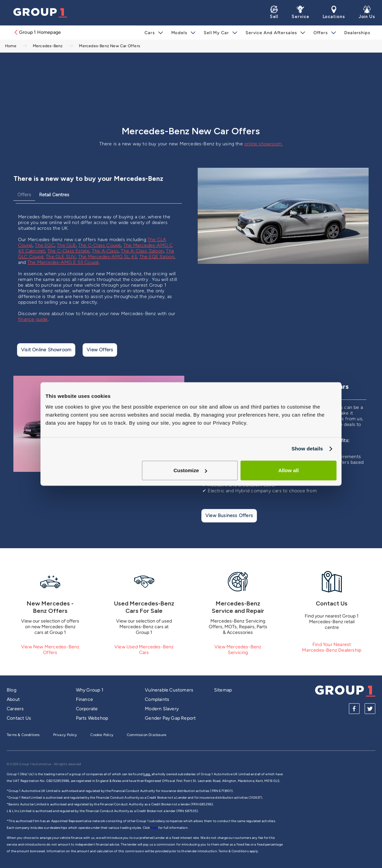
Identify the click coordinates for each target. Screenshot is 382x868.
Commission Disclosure (147, 735)
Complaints (157, 699)
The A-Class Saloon (142, 251)
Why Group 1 (90, 690)
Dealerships (357, 33)
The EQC (44, 245)
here (155, 828)
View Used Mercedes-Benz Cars (144, 650)
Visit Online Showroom (46, 350)
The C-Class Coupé (100, 245)
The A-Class (105, 251)
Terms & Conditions (23, 735)
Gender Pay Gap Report (170, 718)
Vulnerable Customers (169, 690)
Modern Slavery (162, 709)
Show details (307, 449)
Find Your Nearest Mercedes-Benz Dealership (332, 647)
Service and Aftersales (271, 33)
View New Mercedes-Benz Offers (50, 650)
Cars (150, 33)
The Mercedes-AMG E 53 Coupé (63, 262)
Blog (12, 690)
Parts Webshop (92, 718)
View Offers (100, 350)
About (13, 699)
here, (147, 774)
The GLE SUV (61, 257)
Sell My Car (216, 33)
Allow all (289, 470)
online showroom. (263, 144)
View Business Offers (229, 516)
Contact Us (19, 718)
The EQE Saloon (157, 257)
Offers (321, 33)
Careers (15, 709)
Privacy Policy (65, 735)
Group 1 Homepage (37, 32)
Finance (84, 699)
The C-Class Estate (69, 251)
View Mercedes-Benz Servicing (238, 650)
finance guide (33, 319)
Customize (190, 470)
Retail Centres (54, 195)
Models (179, 33)
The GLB (66, 245)
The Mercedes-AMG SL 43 (108, 257)
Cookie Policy (102, 735)
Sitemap (223, 690)
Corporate (87, 709)
